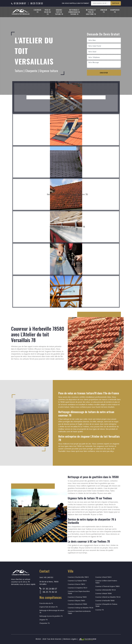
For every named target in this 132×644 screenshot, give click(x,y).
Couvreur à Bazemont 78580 (77, 604)
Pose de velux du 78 (48, 12)
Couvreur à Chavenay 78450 (77, 597)
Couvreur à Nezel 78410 (103, 577)
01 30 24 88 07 (20, 3)
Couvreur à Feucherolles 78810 (78, 577)
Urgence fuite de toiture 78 (59, 12)
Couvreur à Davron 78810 (76, 584)
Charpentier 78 (115, 11)
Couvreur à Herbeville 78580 (105, 601)
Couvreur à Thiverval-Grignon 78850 (107, 586)
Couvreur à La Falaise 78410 (77, 581)
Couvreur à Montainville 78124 (105, 590)
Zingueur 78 (104, 11)
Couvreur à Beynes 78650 (76, 601)
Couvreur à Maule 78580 (103, 593)
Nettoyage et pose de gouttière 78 (91, 12)
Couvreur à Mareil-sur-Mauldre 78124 (108, 597)
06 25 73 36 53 (37, 3)
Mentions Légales (70, 639)
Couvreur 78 (37, 11)
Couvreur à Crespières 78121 (78, 588)
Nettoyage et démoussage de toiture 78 (74, 12)
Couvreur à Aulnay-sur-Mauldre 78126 (80, 608)
